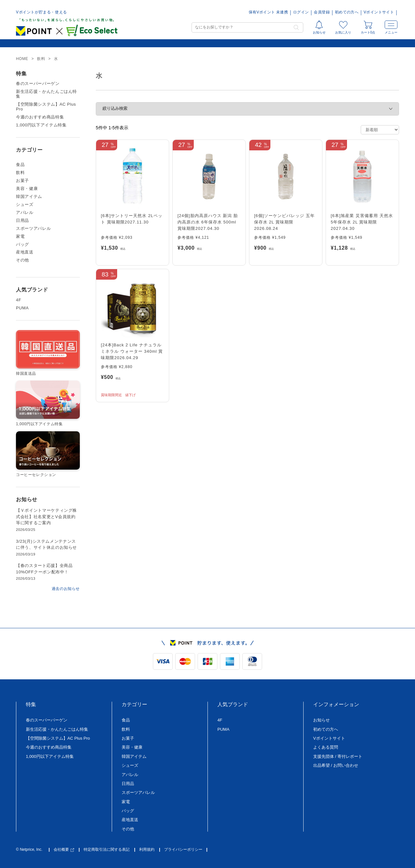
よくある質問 (326, 747)
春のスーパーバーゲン (38, 84)
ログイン (301, 12)
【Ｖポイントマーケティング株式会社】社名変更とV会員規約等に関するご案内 (46, 517)
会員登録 (322, 12)
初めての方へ (347, 12)
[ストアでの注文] (380, 130)
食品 (20, 165)
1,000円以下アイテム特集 (41, 125)
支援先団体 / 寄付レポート (338, 756)
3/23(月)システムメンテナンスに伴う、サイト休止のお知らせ (46, 544)
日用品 (23, 221)
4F (19, 300)
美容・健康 (27, 189)
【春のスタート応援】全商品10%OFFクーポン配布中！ (44, 569)
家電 (20, 237)
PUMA (22, 308)
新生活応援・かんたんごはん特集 (46, 94)
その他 (23, 260)
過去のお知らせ (66, 589)
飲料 (20, 173)
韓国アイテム (29, 197)
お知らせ (321, 720)
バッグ (23, 245)
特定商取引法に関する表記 (107, 850)
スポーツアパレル (33, 229)
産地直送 (25, 252)
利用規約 (147, 850)
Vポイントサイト (379, 12)
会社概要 (64, 850)
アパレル (25, 213)
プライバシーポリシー (183, 850)
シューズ (25, 205)
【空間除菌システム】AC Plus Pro (46, 107)
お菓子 (23, 181)
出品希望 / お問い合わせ (336, 765)
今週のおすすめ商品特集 (40, 117)
